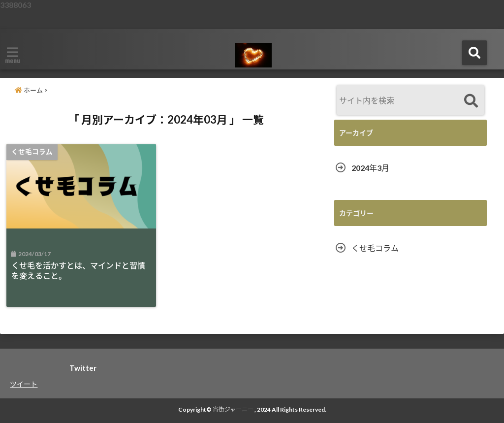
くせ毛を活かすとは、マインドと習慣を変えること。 (78, 270)
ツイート (24, 384)
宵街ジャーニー (233, 409)
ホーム (29, 90)
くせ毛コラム (375, 248)
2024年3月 (370, 168)
